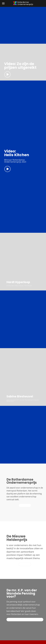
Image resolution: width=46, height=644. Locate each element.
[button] (3, 3)
